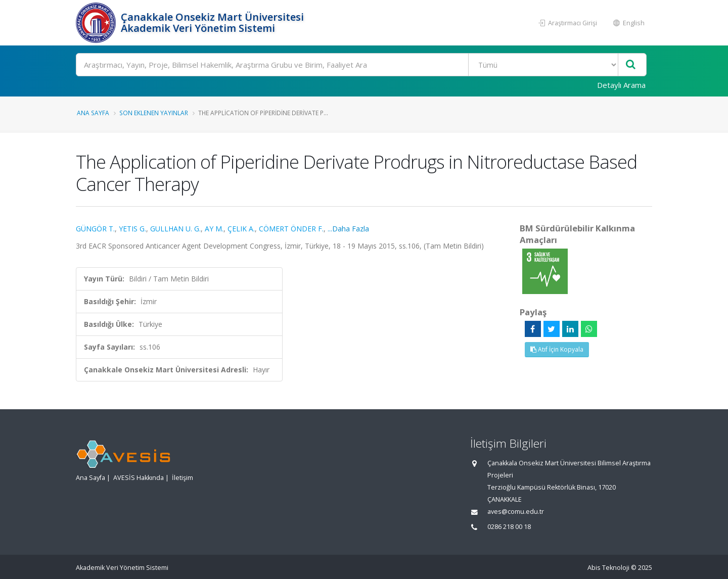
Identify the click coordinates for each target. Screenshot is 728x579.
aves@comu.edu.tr (516, 512)
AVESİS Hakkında (139, 478)
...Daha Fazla (348, 229)
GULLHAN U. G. (175, 229)
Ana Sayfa (93, 113)
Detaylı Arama (621, 85)
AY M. (214, 229)
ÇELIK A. (241, 229)
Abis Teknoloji (608, 568)
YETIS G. (132, 229)
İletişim (183, 478)
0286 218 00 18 (509, 527)
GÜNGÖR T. (95, 229)
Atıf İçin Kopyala (557, 349)
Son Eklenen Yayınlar (154, 113)
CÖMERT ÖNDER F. (291, 229)
